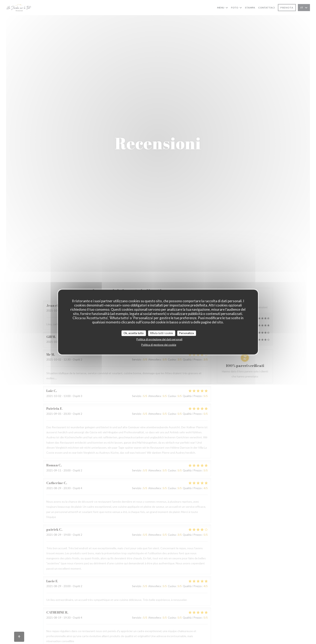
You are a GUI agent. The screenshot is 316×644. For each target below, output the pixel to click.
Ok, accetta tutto (134, 333)
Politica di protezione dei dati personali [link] (159, 339)
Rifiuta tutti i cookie (162, 333)
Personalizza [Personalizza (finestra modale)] (187, 333)
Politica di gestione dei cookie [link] (159, 345)
